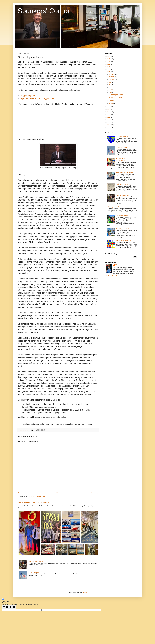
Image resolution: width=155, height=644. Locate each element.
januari (111, 103)
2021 (109, 69)
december (112, 74)
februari (111, 101)
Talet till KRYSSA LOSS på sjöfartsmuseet (33, 503)
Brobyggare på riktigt (122, 215)
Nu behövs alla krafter (115, 97)
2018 (109, 109)
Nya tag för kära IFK (114, 207)
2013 (109, 122)
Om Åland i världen (122, 136)
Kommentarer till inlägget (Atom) (38, 496)
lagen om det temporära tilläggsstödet (37, 98)
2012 (109, 125)
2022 (109, 67)
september (112, 80)
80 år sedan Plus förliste (123, 184)
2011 (109, 128)
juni (110, 85)
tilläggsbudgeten (27, 96)
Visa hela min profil (111, 276)
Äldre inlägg (94, 493)
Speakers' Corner (44, 11)
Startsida (59, 493)
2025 (109, 59)
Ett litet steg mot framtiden (116, 95)
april (110, 90)
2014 (109, 120)
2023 (109, 64)
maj (110, 87)
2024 (109, 62)
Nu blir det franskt (34, 572)
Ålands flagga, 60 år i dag (124, 241)
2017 (109, 112)
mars (111, 92)
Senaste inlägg (23, 493)
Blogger (84, 592)
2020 (109, 72)
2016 (109, 115)
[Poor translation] (13, 607)
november (112, 77)
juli (110, 82)
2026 (109, 56)
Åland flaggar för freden (123, 229)
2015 (109, 117)
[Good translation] (5, 607)
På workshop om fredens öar (125, 172)
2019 (109, 107)
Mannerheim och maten (36, 561)
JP (116, 265)
